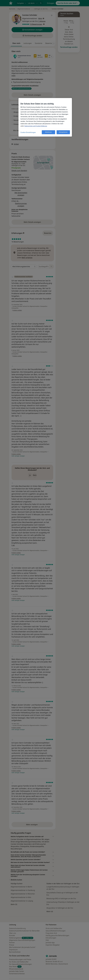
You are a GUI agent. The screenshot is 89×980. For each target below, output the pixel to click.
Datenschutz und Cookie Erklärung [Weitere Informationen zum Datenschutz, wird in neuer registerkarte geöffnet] (36, 126)
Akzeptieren (63, 132)
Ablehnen (48, 132)
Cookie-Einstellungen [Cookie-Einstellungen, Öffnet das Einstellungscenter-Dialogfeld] (28, 132)
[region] (45, 117)
